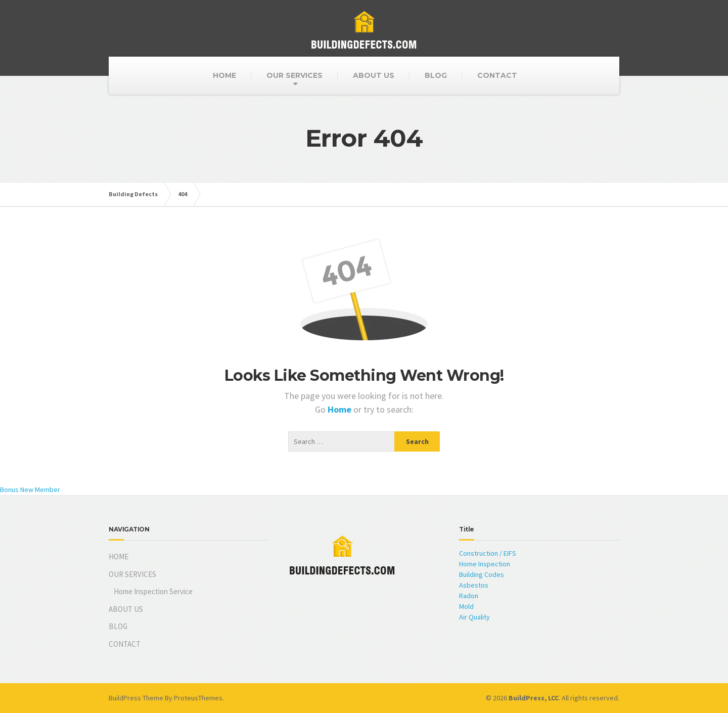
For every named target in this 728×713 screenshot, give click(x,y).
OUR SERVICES (294, 75)
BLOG (436, 75)
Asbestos (474, 585)
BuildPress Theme (136, 698)
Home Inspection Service (153, 591)
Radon (469, 596)
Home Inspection (485, 564)
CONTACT (497, 75)
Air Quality (474, 617)
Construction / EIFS (488, 553)
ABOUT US (374, 75)
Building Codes (482, 574)
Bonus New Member (30, 489)
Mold (466, 606)
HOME (224, 75)
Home (340, 409)
